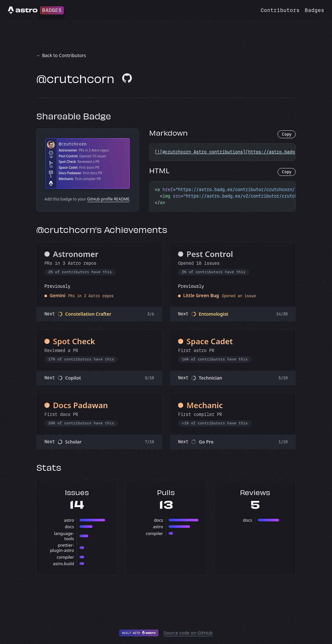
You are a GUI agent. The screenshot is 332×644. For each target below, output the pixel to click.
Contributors (280, 10)
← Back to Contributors (61, 55)
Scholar (73, 442)
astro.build (63, 564)
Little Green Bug (201, 295)
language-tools (64, 536)
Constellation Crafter (88, 314)
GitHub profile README (108, 199)
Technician (210, 378)
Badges (314, 10)
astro (69, 520)
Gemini (58, 295)
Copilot (73, 378)
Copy (287, 134)
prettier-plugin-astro (62, 548)
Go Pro (206, 442)
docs (69, 527)
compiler (65, 557)
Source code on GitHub (188, 633)
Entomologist (213, 314)
